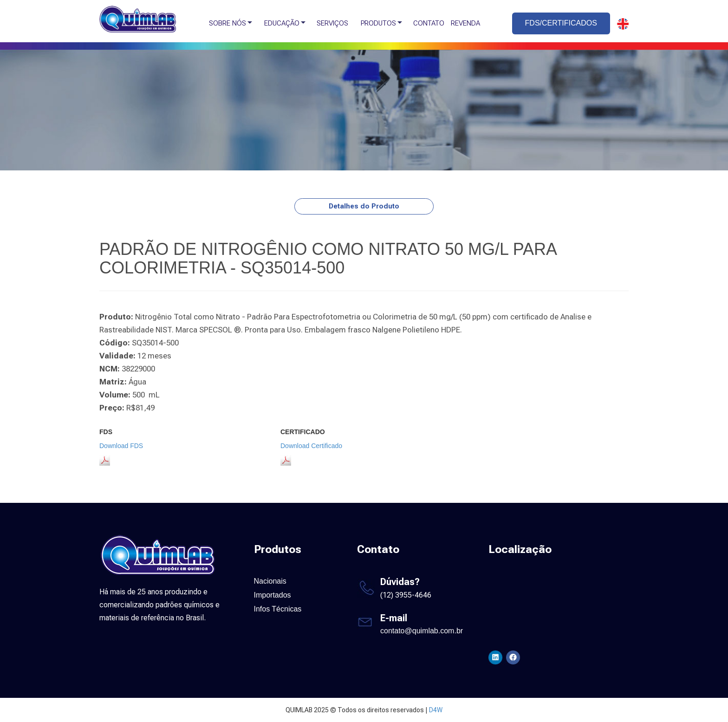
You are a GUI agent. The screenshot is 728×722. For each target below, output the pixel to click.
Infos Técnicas (278, 609)
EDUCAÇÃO (282, 23)
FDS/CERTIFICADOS (561, 23)
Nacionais (270, 581)
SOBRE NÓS (227, 23)
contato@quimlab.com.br (422, 631)
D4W (436, 710)
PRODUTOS (378, 23)
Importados (273, 595)
